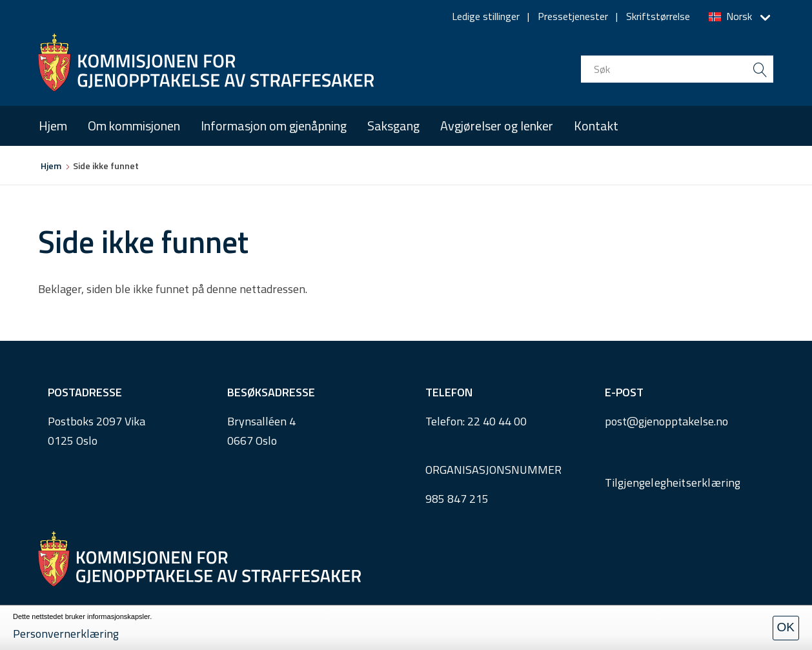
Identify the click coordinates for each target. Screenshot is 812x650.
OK (786, 627)
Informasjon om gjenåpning (274, 126)
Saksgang (393, 126)
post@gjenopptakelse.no (666, 421)
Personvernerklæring (66, 634)
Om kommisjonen (134, 126)
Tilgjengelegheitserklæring (673, 482)
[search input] (677, 69)
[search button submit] (760, 69)
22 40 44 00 (497, 421)
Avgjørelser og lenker (497, 126)
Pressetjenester (573, 16)
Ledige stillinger (486, 16)
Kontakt (596, 126)
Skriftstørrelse (658, 16)
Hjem (53, 126)
